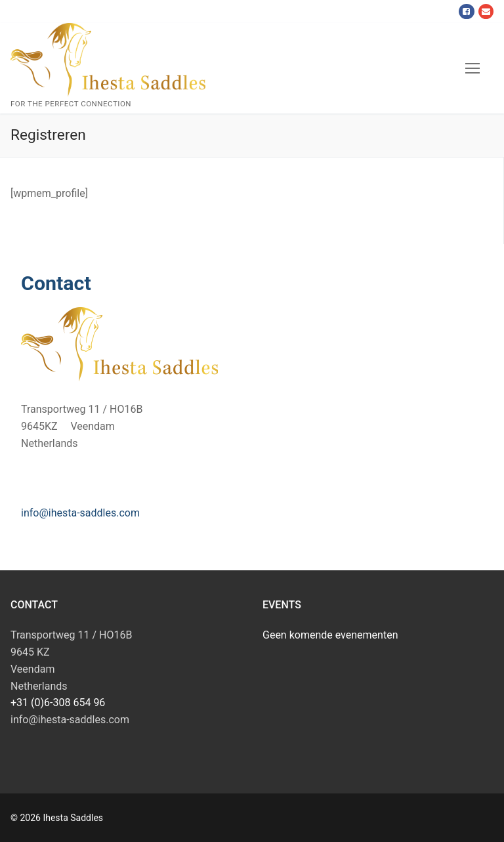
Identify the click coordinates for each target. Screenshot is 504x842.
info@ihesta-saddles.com (80, 513)
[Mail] (486, 11)
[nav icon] (472, 68)
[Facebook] (466, 11)
